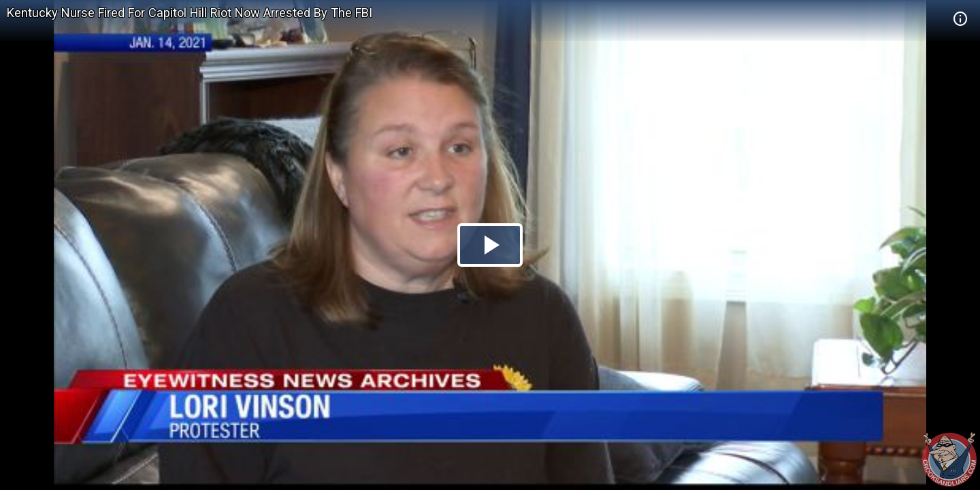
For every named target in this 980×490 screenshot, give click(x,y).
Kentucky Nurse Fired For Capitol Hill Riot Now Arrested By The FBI (190, 13)
